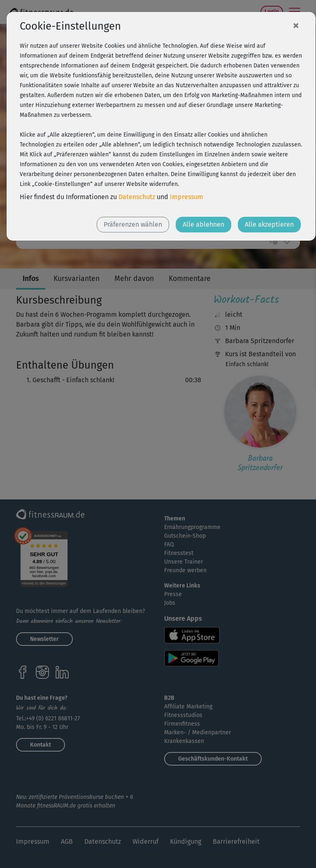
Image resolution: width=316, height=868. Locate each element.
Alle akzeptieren (269, 224)
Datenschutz (137, 197)
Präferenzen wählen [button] (133, 224)
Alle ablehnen (203, 224)
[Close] (296, 25)
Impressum (187, 197)
